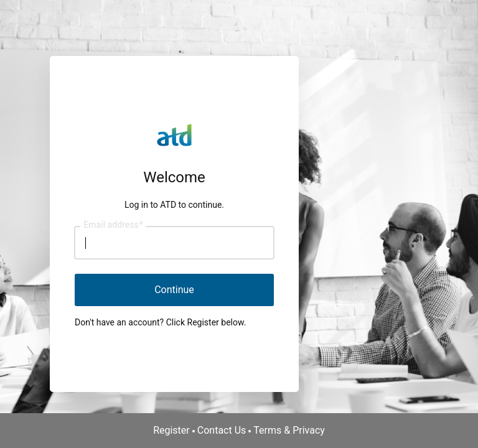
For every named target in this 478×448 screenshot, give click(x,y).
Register (171, 430)
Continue (174, 290)
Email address (113, 225)
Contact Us (222, 430)
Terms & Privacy (289, 430)
